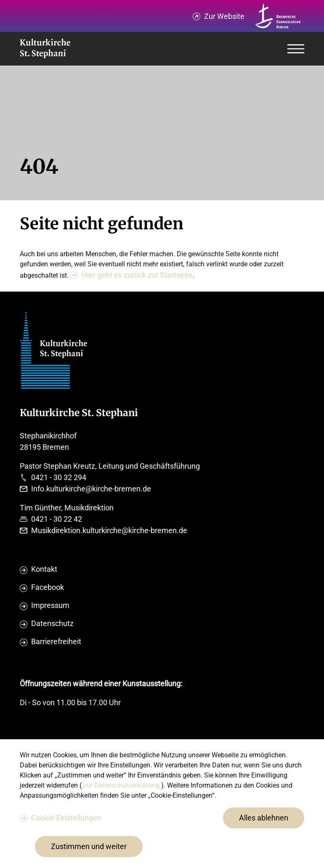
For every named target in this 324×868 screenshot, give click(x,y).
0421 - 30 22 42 (57, 519)
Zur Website (224, 16)
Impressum (50, 605)
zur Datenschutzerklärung (122, 785)
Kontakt (44, 569)
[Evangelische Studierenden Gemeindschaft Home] (45, 49)
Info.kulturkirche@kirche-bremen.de (91, 489)
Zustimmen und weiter (89, 846)
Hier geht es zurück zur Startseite (137, 275)
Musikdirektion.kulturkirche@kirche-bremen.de (109, 530)
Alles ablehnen (264, 818)
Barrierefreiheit (56, 641)
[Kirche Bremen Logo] (278, 16)
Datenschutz (52, 623)
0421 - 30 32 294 (59, 477)
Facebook (48, 587)
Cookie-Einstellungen (66, 818)
